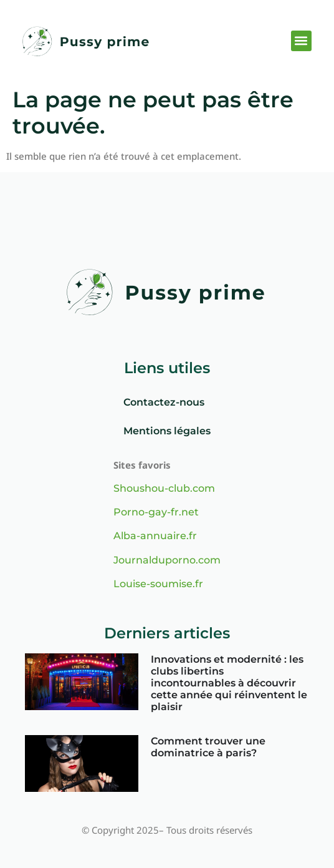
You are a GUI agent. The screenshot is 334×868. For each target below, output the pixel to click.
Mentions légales (167, 431)
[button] (301, 41)
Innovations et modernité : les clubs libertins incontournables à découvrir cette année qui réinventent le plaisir (229, 683)
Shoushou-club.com (164, 488)
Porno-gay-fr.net (156, 512)
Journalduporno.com (167, 560)
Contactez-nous (164, 402)
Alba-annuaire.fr (155, 536)
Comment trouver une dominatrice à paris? (208, 747)
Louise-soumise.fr (158, 584)
